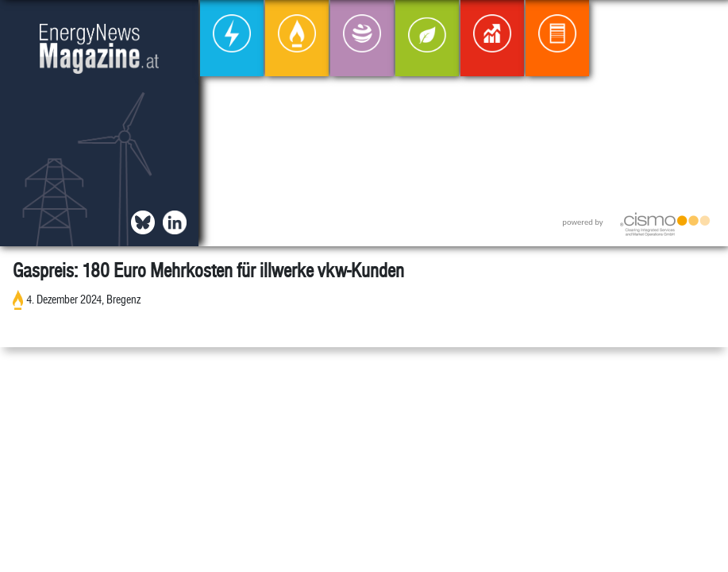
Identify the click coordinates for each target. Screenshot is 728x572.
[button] (703, 25)
